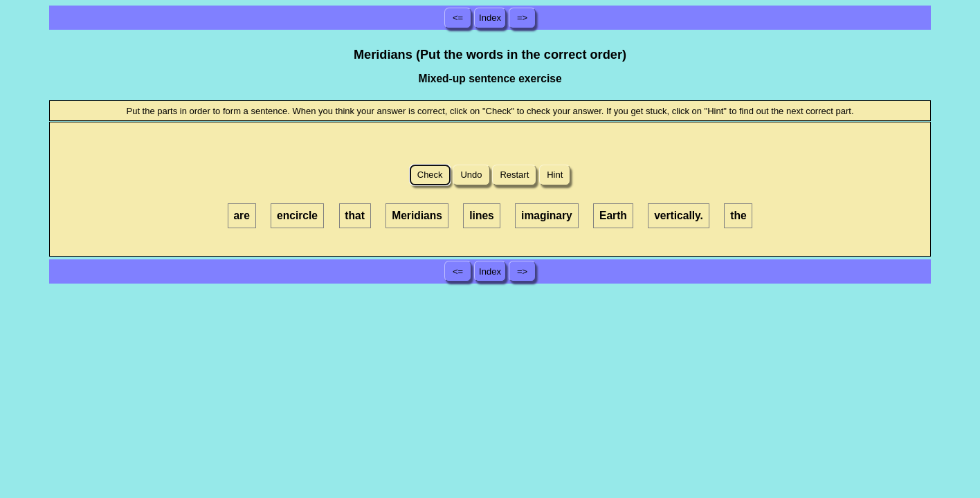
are (241, 215)
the (738, 215)
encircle (297, 215)
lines (482, 215)
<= (458, 18)
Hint (555, 175)
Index (490, 18)
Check (430, 175)
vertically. (679, 215)
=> (522, 18)
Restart (515, 175)
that (355, 215)
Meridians (417, 215)
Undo (471, 175)
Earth (613, 215)
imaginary (547, 215)
